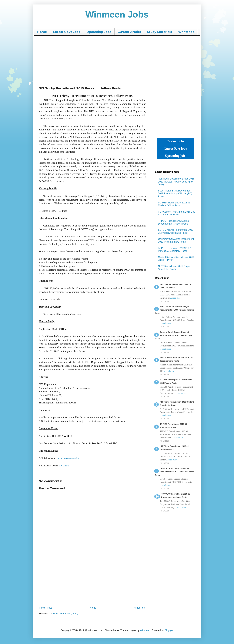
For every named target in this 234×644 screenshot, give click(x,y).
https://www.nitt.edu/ (68, 458)
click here (64, 466)
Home (42, 32)
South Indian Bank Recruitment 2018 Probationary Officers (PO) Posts (175, 193)
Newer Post (46, 608)
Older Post (140, 608)
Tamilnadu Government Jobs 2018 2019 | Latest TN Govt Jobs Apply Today (176, 182)
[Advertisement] (92, 61)
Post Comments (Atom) (66, 614)
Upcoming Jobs (99, 32)
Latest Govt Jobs (67, 32)
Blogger (169, 630)
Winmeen (145, 630)
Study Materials (160, 32)
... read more (176, 298)
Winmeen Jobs (117, 14)
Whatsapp (186, 32)
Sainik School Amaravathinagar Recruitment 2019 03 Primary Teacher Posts (175, 310)
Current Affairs (129, 32)
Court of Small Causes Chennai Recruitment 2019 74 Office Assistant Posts (174, 335)
